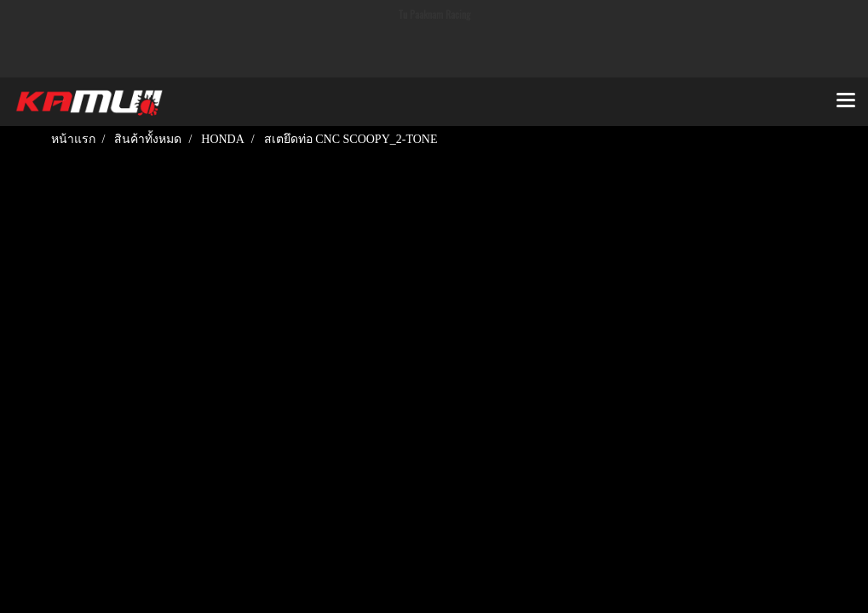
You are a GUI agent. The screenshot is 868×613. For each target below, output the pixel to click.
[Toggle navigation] (846, 101)
